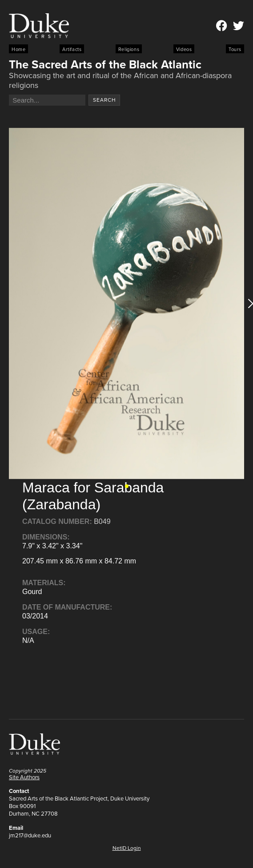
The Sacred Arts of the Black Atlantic (105, 64)
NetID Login (127, 848)
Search (104, 100)
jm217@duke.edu (30, 835)
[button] (127, 486)
